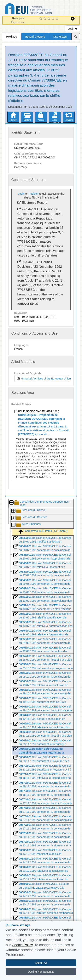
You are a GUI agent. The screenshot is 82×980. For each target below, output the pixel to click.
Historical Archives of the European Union (43, 379)
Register (33, 194)
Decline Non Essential (41, 972)
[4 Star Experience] (53, 19)
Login (73, 29)
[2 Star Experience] (45, 19)
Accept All (41, 963)
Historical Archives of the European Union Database (39, 9)
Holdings (11, 37)
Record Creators (35, 37)
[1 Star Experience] (41, 19)
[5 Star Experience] (58, 19)
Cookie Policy (22, 945)
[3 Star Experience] (49, 19)
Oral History (60, 37)
